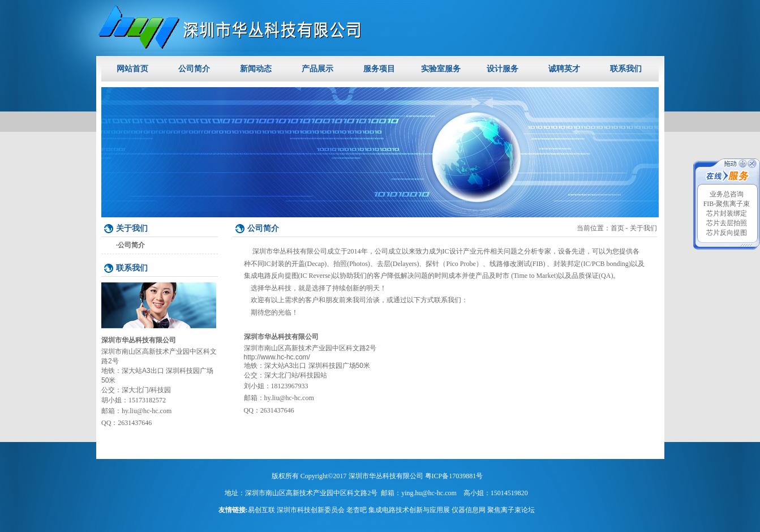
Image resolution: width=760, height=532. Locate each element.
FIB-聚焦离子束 (727, 204)
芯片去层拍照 (727, 223)
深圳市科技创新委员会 (311, 510)
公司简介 (131, 245)
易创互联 (261, 510)
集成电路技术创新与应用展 (409, 510)
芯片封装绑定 (727, 213)
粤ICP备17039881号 (454, 476)
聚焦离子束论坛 (511, 510)
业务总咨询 (727, 194)
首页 (617, 228)
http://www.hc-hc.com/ (277, 357)
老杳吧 (357, 510)
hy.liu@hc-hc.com (147, 411)
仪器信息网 (469, 510)
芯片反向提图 (727, 233)
